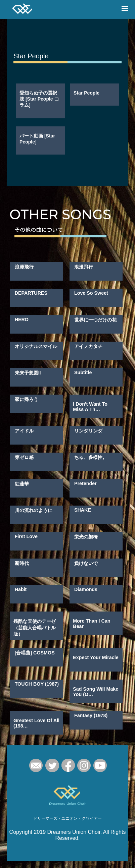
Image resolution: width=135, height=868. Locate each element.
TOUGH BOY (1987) (37, 684)
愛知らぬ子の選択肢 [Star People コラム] (39, 99)
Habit (21, 589)
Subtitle (83, 372)
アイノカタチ (88, 346)
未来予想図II (28, 373)
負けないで (86, 563)
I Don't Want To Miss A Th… (90, 407)
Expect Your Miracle (96, 657)
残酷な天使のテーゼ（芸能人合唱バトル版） (35, 628)
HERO (22, 320)
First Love (26, 536)
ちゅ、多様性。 (91, 457)
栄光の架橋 (86, 537)
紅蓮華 (22, 484)
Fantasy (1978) (91, 715)
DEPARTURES (31, 293)
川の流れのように (34, 510)
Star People (86, 93)
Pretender (85, 483)
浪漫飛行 (24, 267)
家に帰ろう (27, 399)
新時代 (22, 563)
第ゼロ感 (24, 457)
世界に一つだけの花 (95, 320)
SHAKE (83, 510)
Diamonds (86, 589)
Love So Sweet (91, 293)
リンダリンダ (88, 431)
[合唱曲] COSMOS (35, 653)
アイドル (24, 431)
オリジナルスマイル (36, 346)
